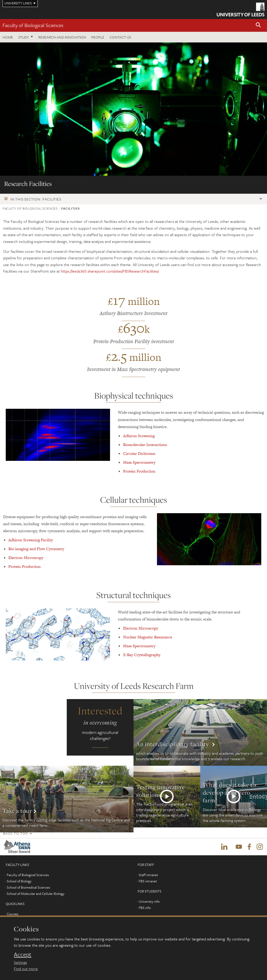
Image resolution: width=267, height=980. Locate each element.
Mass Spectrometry (139, 462)
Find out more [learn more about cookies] (26, 969)
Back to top (15, 833)
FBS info (145, 908)
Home (8, 37)
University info (149, 902)
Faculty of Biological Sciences (33, 25)
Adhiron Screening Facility (31, 540)
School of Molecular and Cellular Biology (36, 894)
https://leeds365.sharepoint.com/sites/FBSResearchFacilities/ (110, 271)
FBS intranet (148, 881)
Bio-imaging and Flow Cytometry (36, 549)
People (98, 37)
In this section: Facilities (36, 199)
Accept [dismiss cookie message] (23, 954)
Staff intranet (148, 875)
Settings (20, 962)
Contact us (120, 37)
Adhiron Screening (139, 436)
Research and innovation (62, 37)
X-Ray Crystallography (142, 655)
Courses (13, 914)
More (200, 732)
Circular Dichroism (139, 453)
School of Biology (19, 881)
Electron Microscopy (26, 558)
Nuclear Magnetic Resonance (148, 637)
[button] (258, 25)
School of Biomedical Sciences (28, 888)
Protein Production (139, 471)
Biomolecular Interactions (145, 445)
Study (24, 37)
